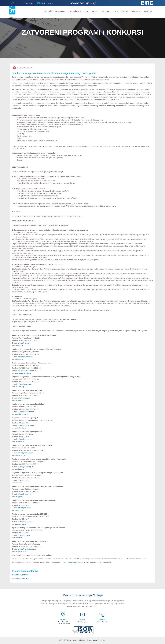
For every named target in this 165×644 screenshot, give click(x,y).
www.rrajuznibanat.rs (20, 551)
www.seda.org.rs (19, 455)
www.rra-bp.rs (17, 510)
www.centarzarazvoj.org (21, 373)
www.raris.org (17, 345)
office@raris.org (24, 343)
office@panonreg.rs (26, 521)
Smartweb (102, 640)
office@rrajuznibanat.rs (27, 549)
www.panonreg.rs (19, 524)
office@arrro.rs (24, 535)
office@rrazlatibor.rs (26, 412)
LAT (12, 3)
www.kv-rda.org (18, 387)
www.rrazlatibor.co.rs (20, 414)
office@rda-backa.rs (26, 425)
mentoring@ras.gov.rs (77, 562)
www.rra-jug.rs (18, 400)
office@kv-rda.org (25, 384)
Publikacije (121, 12)
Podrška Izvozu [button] (78, 12)
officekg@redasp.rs (26, 467)
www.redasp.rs (18, 469)
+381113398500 (28, 3)
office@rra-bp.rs (24, 508)
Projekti (106, 12)
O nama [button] (136, 12)
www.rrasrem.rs (18, 442)
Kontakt (149, 12)
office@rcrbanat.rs (25, 357)
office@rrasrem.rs (25, 439)
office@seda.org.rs (25, 453)
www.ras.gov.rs (87, 559)
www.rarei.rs (17, 483)
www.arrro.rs (17, 538)
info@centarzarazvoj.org (28, 370)
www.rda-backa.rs (19, 428)
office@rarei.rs (24, 480)
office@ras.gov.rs (45, 3)
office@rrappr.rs (24, 494)
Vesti (95, 12)
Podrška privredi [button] (55, 12)
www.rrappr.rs (17, 497)
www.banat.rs (17, 359)
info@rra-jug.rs (24, 398)
